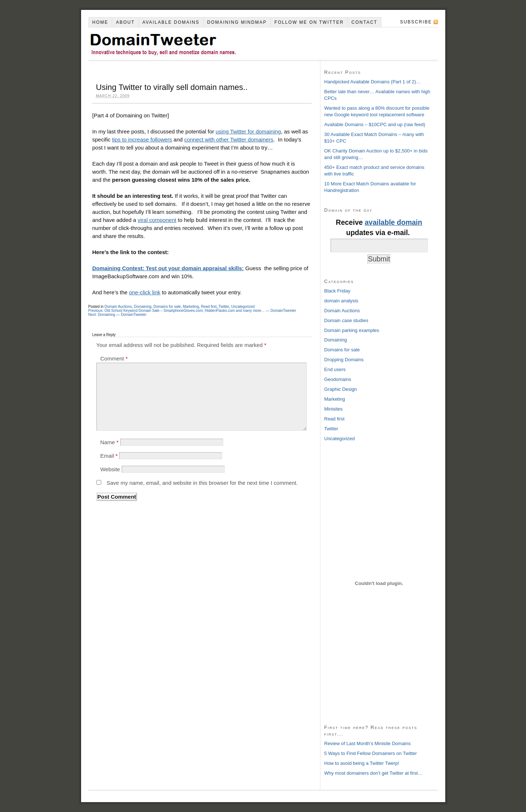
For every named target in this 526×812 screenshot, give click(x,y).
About (125, 22)
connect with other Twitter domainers (229, 139)
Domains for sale (167, 307)
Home (100, 22)
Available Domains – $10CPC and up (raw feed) (375, 124)
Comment (114, 358)
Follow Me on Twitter (309, 22)
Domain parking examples (352, 330)
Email (109, 456)
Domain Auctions (118, 307)
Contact (364, 22)
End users (335, 369)
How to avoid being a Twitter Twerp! (362, 763)
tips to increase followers (142, 139)
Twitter (224, 307)
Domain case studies (346, 320)
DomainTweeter (198, 44)
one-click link (145, 292)
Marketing (191, 307)
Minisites (334, 409)
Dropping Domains (344, 360)
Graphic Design (341, 389)
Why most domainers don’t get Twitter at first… (373, 773)
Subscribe (416, 22)
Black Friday (338, 291)
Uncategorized (243, 307)
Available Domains (171, 22)
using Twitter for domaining (248, 131)
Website (110, 469)
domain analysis (341, 301)
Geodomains (338, 379)
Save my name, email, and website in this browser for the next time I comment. (202, 483)
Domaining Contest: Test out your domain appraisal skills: (168, 268)
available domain (394, 222)
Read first (209, 307)
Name (109, 442)
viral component (157, 220)
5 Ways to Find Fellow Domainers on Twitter (371, 753)
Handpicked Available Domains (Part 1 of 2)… (373, 82)
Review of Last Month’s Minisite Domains (368, 743)
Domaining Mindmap (237, 22)
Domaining (143, 307)
